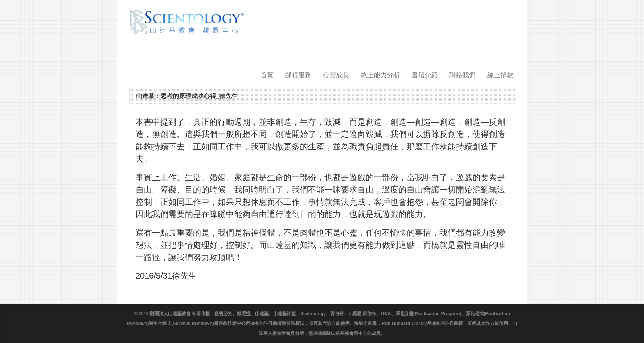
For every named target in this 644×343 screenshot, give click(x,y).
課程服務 (298, 75)
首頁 (267, 75)
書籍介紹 (425, 75)
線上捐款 (500, 75)
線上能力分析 (380, 75)
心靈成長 (336, 75)
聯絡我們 (462, 75)
